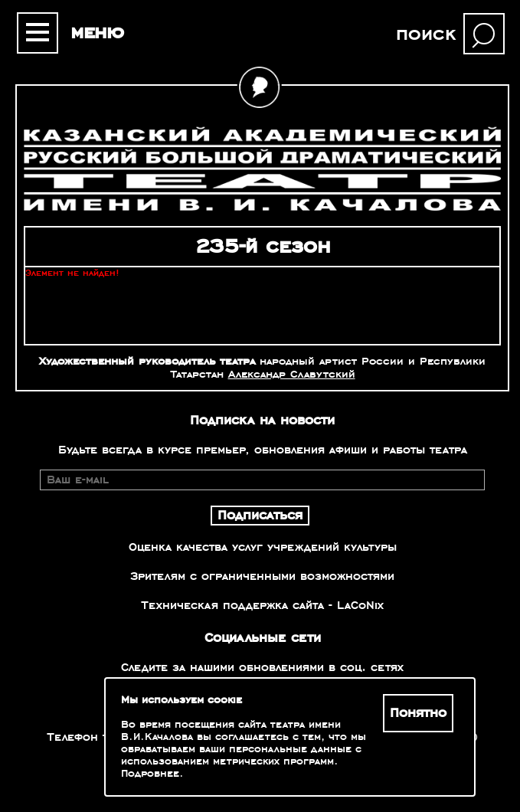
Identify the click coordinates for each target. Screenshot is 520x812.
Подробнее (150, 774)
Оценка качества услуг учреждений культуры (263, 547)
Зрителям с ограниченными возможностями (262, 576)
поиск (426, 34)
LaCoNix (360, 605)
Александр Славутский (292, 374)
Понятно (418, 713)
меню (97, 32)
